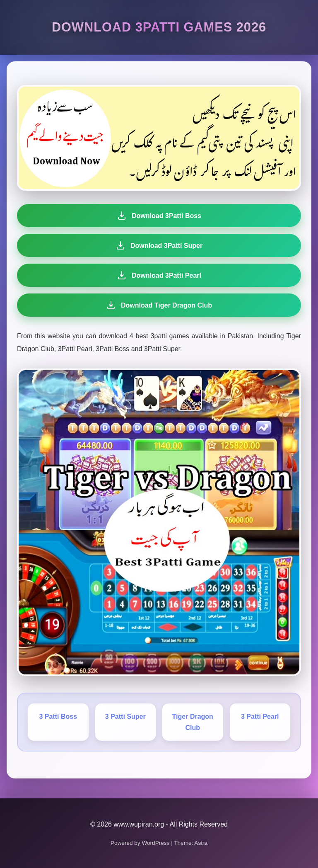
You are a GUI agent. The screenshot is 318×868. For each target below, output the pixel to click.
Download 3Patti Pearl (158, 275)
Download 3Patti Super (159, 245)
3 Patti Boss (58, 716)
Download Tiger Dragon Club (157, 305)
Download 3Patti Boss (159, 216)
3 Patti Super (125, 716)
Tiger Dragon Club (193, 722)
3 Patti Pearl (260, 716)
